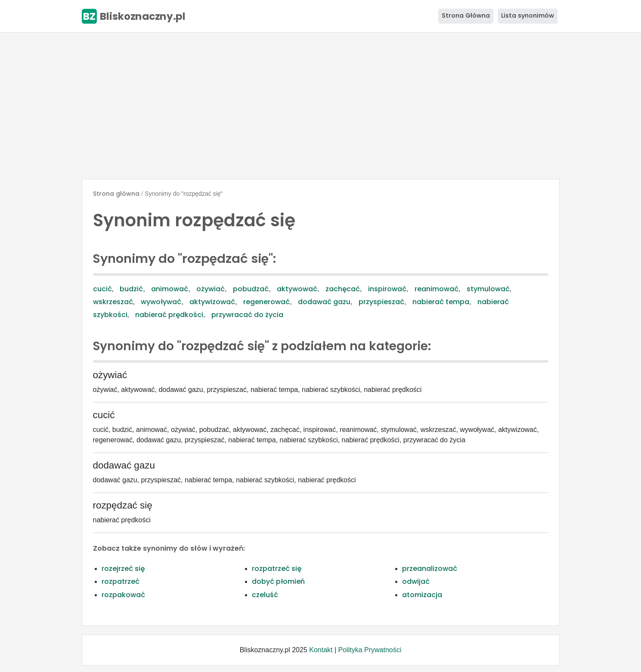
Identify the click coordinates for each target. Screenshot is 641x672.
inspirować (387, 289)
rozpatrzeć (121, 581)
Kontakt (321, 650)
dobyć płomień (278, 581)
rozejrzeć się (123, 569)
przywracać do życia (247, 315)
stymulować (488, 289)
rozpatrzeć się (277, 569)
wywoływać (161, 302)
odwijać (416, 581)
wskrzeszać (113, 302)
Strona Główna (466, 15)
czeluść (265, 595)
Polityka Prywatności (370, 650)
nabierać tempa (441, 302)
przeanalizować (430, 569)
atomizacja (422, 595)
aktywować (297, 289)
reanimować (437, 289)
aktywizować (212, 302)
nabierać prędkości (169, 315)
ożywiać (211, 289)
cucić (102, 289)
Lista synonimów (528, 15)
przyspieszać (381, 302)
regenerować (266, 302)
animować (170, 289)
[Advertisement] (321, 106)
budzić (131, 289)
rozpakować (123, 595)
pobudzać (251, 289)
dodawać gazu (324, 302)
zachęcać (343, 289)
